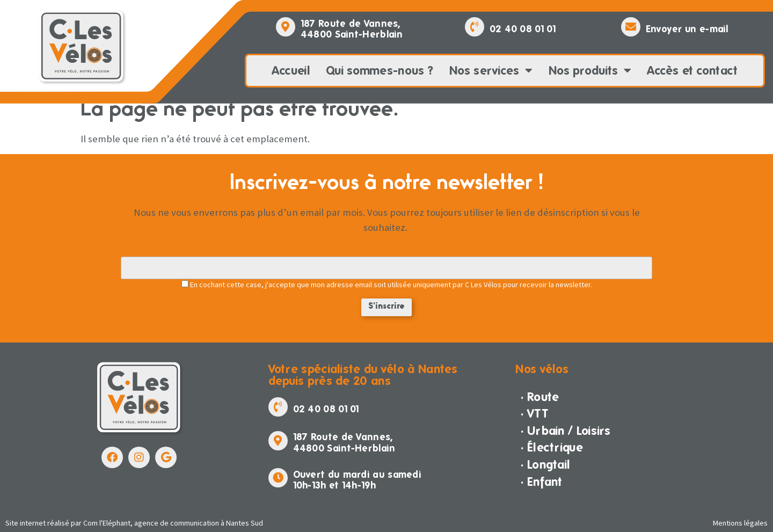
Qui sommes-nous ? (380, 70)
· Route (540, 397)
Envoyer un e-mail (687, 29)
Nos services (491, 71)
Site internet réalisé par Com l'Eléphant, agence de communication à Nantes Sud (134, 523)
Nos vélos (542, 369)
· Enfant (541, 482)
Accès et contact (693, 70)
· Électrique (552, 447)
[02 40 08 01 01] (475, 27)
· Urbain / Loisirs (566, 431)
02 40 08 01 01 (523, 29)
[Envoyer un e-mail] (631, 27)
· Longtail (545, 464)
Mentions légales (740, 523)
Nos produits (590, 71)
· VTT (535, 413)
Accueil (291, 70)
